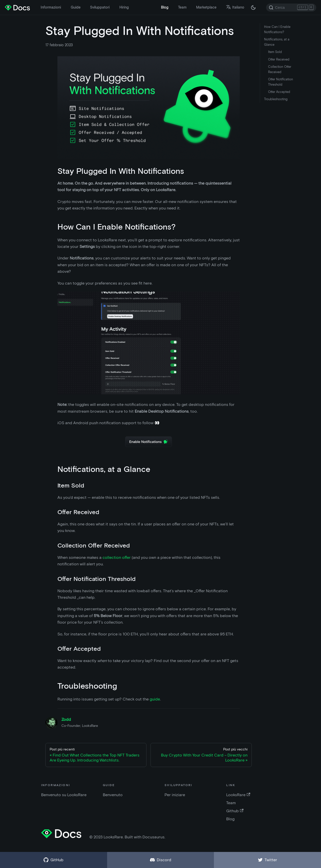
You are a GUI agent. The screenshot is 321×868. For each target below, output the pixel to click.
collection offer (117, 557)
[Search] (291, 8)
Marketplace (206, 7)
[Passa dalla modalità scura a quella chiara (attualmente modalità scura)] (253, 8)
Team (182, 7)
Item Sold (275, 52)
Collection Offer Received (280, 69)
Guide (76, 7)
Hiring (124, 7)
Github (235, 811)
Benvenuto (113, 795)
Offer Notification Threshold (280, 82)
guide (155, 699)
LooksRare (238, 795)
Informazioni (51, 7)
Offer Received (279, 59)
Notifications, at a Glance (277, 42)
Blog (165, 7)
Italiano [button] (235, 7)
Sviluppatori (100, 7)
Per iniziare (175, 795)
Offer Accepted (279, 92)
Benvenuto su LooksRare (64, 795)
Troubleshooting (276, 99)
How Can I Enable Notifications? (277, 29)
